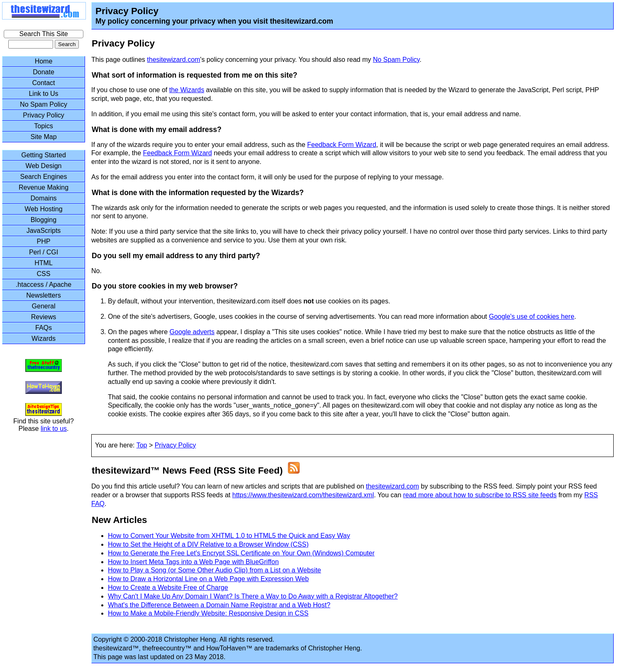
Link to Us (43, 94)
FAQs (44, 328)
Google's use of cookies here (532, 316)
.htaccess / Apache (44, 285)
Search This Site (43, 34)
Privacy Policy (176, 445)
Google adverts (192, 332)
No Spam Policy (396, 60)
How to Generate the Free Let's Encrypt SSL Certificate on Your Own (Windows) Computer (241, 553)
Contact (43, 83)
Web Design (44, 166)
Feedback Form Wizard (341, 145)
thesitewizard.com (173, 60)
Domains (43, 198)
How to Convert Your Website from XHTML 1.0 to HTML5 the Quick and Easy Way (229, 536)
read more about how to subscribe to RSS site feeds (480, 495)
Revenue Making (44, 187)
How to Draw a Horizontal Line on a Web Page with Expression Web (208, 579)
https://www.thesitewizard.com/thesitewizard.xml (303, 495)
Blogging (44, 220)
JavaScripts (44, 231)
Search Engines (44, 177)
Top (142, 445)
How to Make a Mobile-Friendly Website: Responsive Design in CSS (208, 613)
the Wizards (187, 90)
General (44, 306)
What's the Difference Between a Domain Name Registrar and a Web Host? (219, 605)
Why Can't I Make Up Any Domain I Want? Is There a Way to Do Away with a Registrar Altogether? (253, 596)
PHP (44, 241)
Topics (43, 126)
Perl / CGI (44, 252)
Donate (44, 72)
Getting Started (44, 155)
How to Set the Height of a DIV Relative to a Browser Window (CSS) (208, 544)
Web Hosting (43, 209)
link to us (54, 429)
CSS (44, 274)
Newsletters (44, 295)
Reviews (44, 317)
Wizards (44, 338)
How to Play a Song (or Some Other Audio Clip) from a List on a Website (215, 570)
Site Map (43, 137)
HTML (44, 263)
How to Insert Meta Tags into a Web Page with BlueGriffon (193, 562)
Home (44, 61)
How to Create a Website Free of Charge (168, 588)
